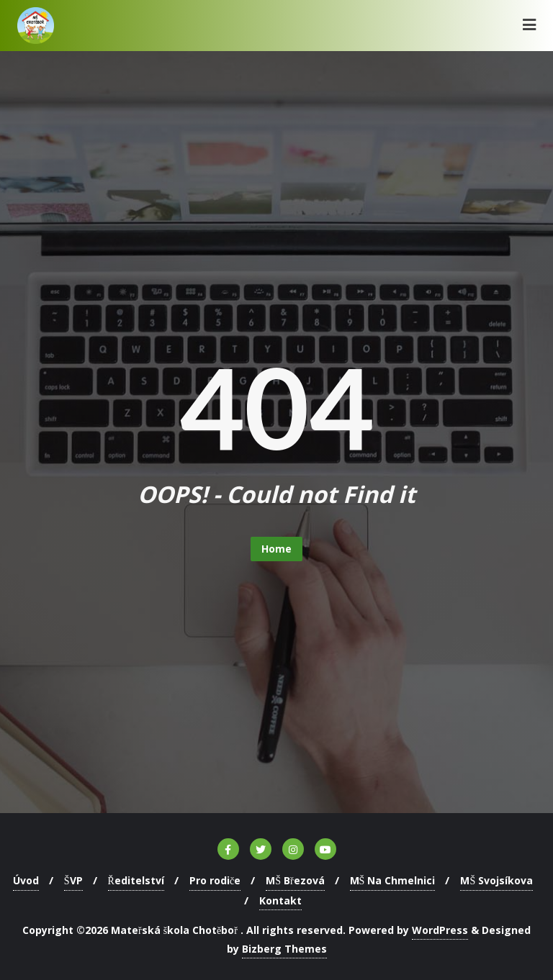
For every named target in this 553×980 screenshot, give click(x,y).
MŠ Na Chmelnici (393, 880)
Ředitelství (136, 880)
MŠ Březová (295, 880)
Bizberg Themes (284, 949)
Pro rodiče (215, 880)
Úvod (26, 880)
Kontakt (280, 900)
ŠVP (73, 880)
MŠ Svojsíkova (496, 880)
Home (276, 549)
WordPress (440, 930)
